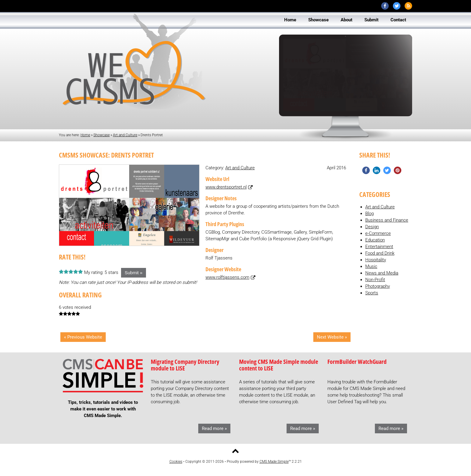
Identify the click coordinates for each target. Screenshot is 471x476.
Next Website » (332, 337)
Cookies (176, 462)
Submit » (134, 273)
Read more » (214, 428)
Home (85, 135)
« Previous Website (83, 337)
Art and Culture (125, 135)
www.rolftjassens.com (227, 277)
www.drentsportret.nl (226, 187)
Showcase (102, 135)
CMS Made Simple (274, 462)
